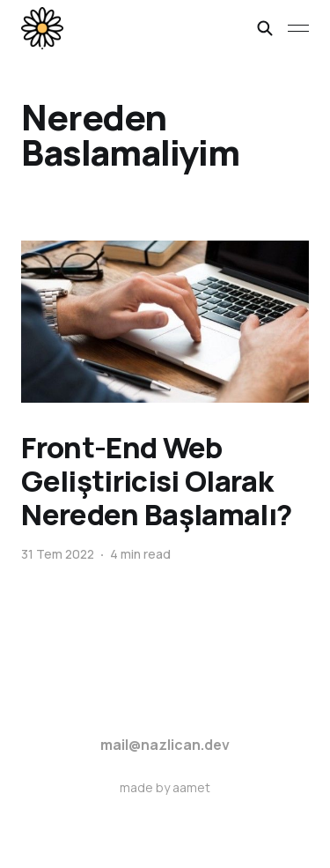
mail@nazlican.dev (165, 745)
